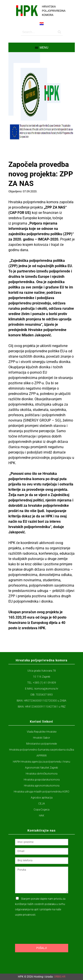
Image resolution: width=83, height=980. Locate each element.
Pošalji (41, 948)
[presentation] (49, 939)
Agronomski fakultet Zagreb (41, 768)
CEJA (42, 804)
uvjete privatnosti (25, 915)
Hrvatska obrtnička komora (41, 774)
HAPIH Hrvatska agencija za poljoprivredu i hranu (41, 762)
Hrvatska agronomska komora (42, 786)
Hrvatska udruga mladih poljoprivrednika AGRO (41, 792)
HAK (42, 816)
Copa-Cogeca (41, 810)
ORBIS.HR (60, 977)
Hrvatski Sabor (41, 738)
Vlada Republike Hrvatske (42, 732)
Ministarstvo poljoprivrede (41, 744)
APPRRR (42, 756)
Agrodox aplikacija (42, 798)
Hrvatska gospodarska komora (42, 780)
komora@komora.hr (46, 689)
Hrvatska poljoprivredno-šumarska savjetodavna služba (41, 750)
